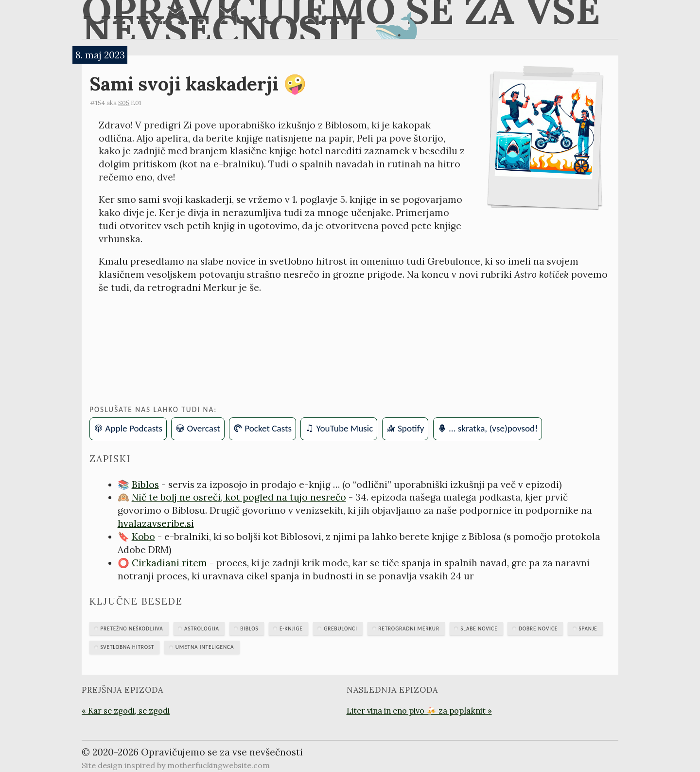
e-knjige (291, 628)
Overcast (204, 428)
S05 (124, 103)
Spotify (411, 428)
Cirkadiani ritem (169, 563)
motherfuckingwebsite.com (219, 765)
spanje (588, 628)
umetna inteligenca (205, 647)
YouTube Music (345, 428)
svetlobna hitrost (127, 647)
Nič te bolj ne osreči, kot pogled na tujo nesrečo (239, 497)
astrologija (202, 628)
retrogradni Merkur (409, 628)
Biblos (145, 485)
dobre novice (538, 628)
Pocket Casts (268, 428)
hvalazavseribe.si (156, 523)
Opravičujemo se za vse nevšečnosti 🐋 (341, 19)
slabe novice (479, 628)
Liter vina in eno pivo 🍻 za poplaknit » (419, 711)
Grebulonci (341, 628)
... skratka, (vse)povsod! (493, 428)
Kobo (143, 537)
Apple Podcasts (134, 428)
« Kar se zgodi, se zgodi (126, 711)
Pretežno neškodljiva (131, 628)
